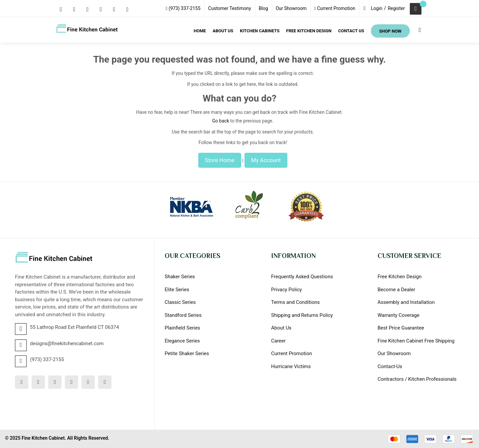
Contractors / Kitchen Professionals (417, 379)
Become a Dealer (396, 290)
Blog (263, 8)
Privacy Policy (286, 290)
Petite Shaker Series (187, 353)
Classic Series (180, 302)
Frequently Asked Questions (302, 277)
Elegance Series (182, 341)
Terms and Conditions (295, 302)
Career (278, 341)
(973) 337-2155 (183, 8)
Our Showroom (291, 8)
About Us (281, 328)
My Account (266, 160)
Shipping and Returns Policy (302, 315)
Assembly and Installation (406, 302)
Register (396, 8)
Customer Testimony (230, 8)
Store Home (220, 160)
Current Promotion (335, 8)
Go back (221, 121)
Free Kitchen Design (400, 277)
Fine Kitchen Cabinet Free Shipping (416, 341)
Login (377, 8)
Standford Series (183, 315)
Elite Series (177, 290)
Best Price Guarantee (401, 328)
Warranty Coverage (399, 315)
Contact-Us (390, 366)
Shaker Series (180, 277)
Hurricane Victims (291, 366)
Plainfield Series (182, 328)
